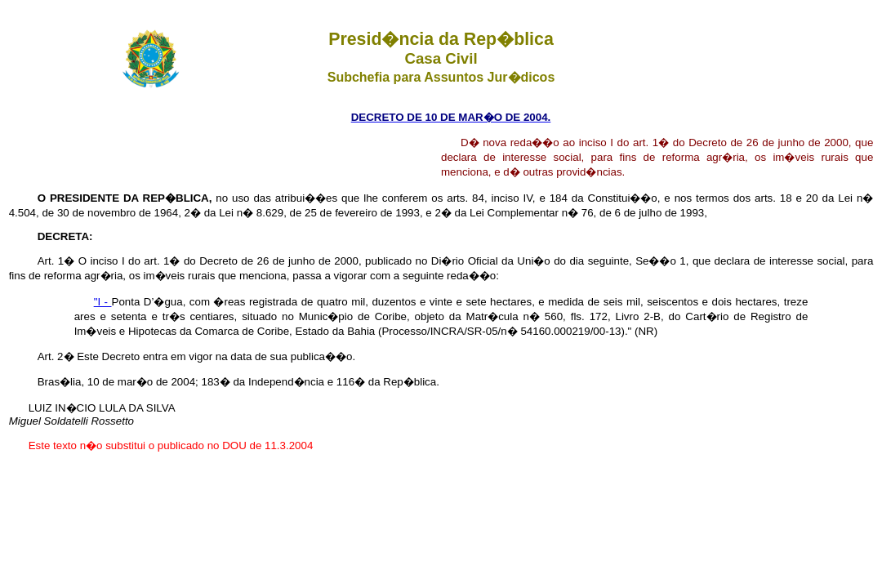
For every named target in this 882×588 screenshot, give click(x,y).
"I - (103, 302)
